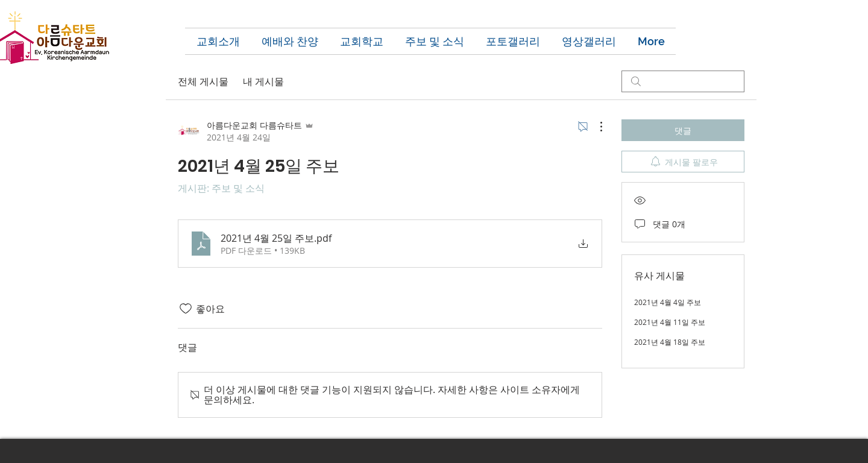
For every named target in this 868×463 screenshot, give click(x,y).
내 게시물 (263, 81)
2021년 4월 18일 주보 (670, 342)
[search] (683, 81)
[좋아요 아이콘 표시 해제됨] (186, 309)
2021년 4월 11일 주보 (670, 322)
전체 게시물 (203, 81)
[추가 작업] (595, 127)
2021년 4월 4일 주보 (668, 302)
